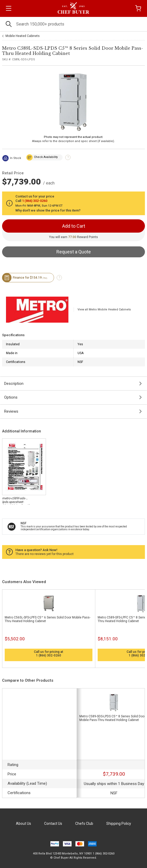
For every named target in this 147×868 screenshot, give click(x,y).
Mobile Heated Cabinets (23, 36)
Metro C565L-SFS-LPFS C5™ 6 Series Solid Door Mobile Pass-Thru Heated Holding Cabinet (48, 619)
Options (11, 397)
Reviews (11, 411)
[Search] (73, 24)
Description (14, 384)
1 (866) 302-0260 (49, 655)
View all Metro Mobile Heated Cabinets (104, 309)
